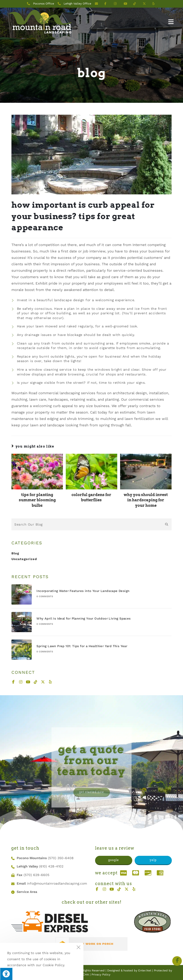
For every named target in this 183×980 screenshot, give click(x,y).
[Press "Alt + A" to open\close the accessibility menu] (6, 974)
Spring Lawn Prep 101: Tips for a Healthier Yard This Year (82, 646)
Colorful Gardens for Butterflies (91, 497)
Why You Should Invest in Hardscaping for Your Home (146, 500)
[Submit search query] (167, 524)
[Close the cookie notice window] (78, 948)
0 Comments (45, 596)
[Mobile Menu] (171, 22)
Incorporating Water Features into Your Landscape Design (83, 591)
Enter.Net (145, 970)
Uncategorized (24, 559)
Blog (15, 553)
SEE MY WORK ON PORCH (93, 944)
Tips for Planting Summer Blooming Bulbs (37, 500)
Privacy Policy (101, 975)
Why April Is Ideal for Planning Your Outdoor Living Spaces (84, 618)
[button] (114, 860)
